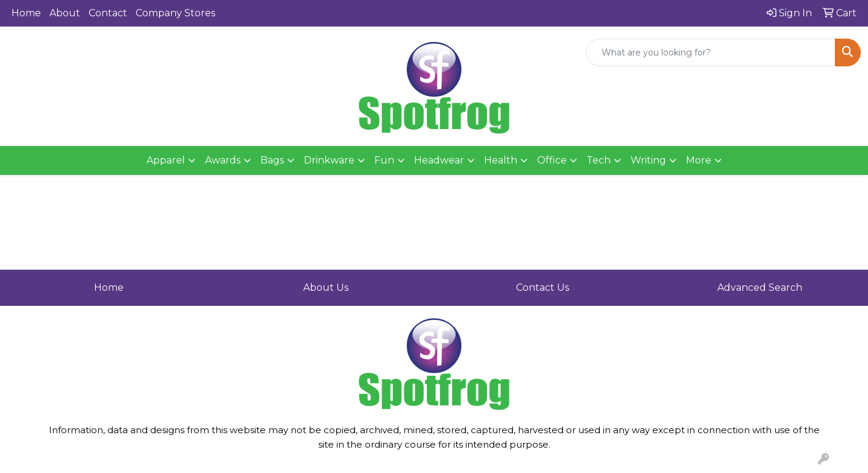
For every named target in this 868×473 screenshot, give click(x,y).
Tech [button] (599, 160)
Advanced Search (760, 287)
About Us (326, 287)
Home (26, 13)
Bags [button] (272, 160)
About (65, 13)
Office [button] (552, 160)
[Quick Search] (711, 52)
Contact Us (542, 287)
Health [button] (501, 160)
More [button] (699, 160)
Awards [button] (223, 160)
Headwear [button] (439, 160)
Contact (108, 13)
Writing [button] (648, 160)
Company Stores (175, 13)
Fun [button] (384, 160)
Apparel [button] (166, 160)
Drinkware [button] (329, 160)
